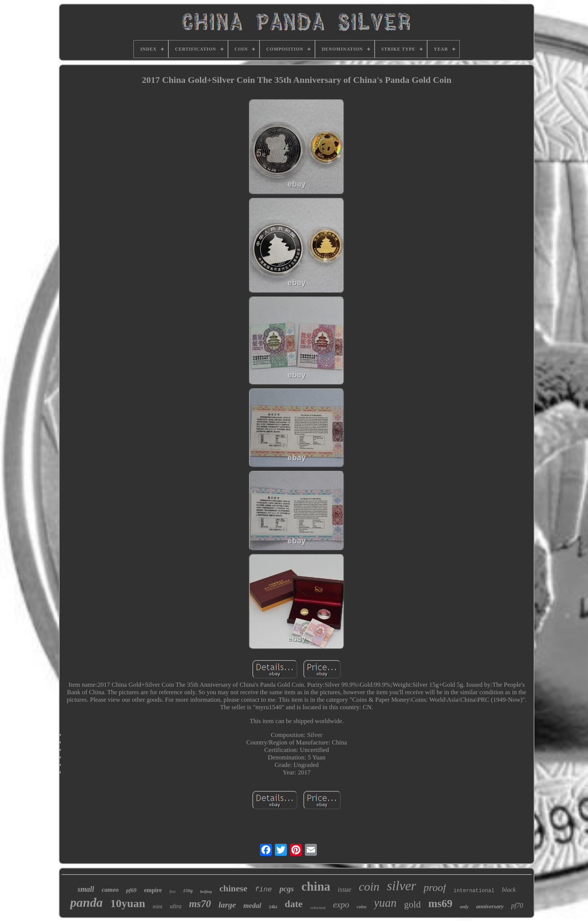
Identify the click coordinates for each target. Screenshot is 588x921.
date (294, 904)
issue (345, 890)
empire (153, 890)
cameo (110, 890)
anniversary (490, 906)
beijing (206, 891)
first (172, 892)
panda (86, 902)
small (86, 889)
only (464, 907)
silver (402, 886)
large (227, 905)
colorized (318, 908)
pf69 (131, 890)
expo (341, 905)
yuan (385, 903)
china (316, 887)
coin (369, 887)
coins (361, 907)
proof (435, 887)
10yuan (128, 903)
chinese (233, 888)
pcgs (287, 889)
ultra (176, 906)
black (509, 890)
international (474, 891)
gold (412, 904)
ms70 (200, 904)
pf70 (517, 906)
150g (188, 890)
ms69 (440, 903)
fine (264, 890)
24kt (273, 907)
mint (157, 907)
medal (252, 905)
